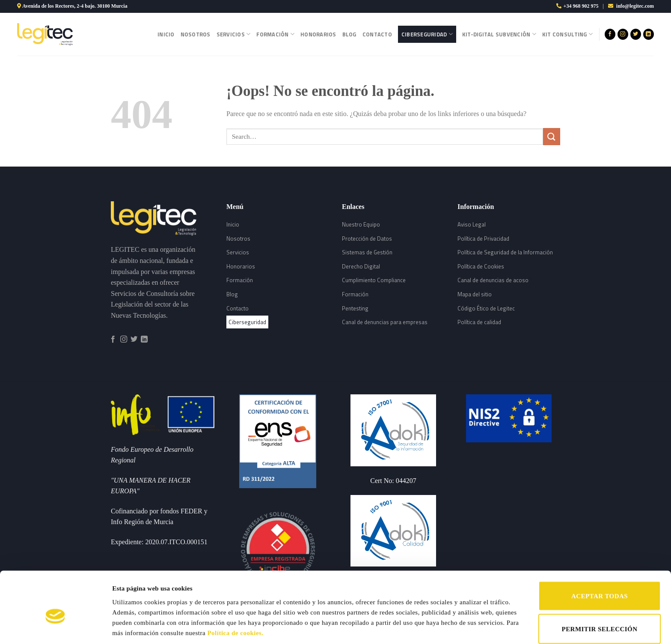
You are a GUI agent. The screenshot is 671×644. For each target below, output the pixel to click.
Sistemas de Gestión (367, 252)
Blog (349, 34)
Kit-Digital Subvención (499, 34)
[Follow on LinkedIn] (649, 34)
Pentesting (355, 308)
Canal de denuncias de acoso (493, 280)
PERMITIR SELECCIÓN (600, 586)
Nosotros (196, 34)
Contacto (377, 34)
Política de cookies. (235, 589)
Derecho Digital (361, 266)
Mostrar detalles (444, 617)
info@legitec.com (635, 6)
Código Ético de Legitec (486, 308)
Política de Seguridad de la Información (505, 252)
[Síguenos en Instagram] (623, 34)
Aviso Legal (472, 224)
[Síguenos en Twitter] (636, 34)
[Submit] (552, 136)
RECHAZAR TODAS (599, 619)
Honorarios (318, 34)
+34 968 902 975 (581, 6)
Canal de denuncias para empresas (385, 322)
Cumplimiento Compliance (374, 280)
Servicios (234, 34)
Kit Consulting (567, 34)
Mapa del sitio (475, 294)
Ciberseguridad (427, 34)
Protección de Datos (367, 239)
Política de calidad (479, 322)
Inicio (166, 34)
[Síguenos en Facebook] (610, 34)
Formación (275, 34)
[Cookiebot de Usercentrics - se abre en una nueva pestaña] (55, 627)
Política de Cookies (481, 266)
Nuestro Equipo (361, 224)
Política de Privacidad (483, 239)
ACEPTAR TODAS (600, 552)
